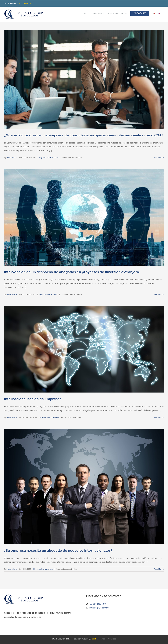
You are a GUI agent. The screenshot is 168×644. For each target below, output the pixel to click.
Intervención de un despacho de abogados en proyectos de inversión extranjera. (72, 272)
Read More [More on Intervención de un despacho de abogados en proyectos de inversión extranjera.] (158, 294)
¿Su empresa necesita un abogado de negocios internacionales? (58, 550)
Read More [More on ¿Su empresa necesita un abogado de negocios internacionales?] (158, 569)
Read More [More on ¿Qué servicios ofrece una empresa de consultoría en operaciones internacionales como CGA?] (158, 158)
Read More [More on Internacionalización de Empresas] (158, 417)
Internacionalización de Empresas (33, 399)
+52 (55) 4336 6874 (25, 3)
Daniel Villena (12, 158)
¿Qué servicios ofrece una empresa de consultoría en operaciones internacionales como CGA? (84, 135)
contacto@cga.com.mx (99, 608)
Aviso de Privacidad (108, 639)
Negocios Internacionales (49, 158)
